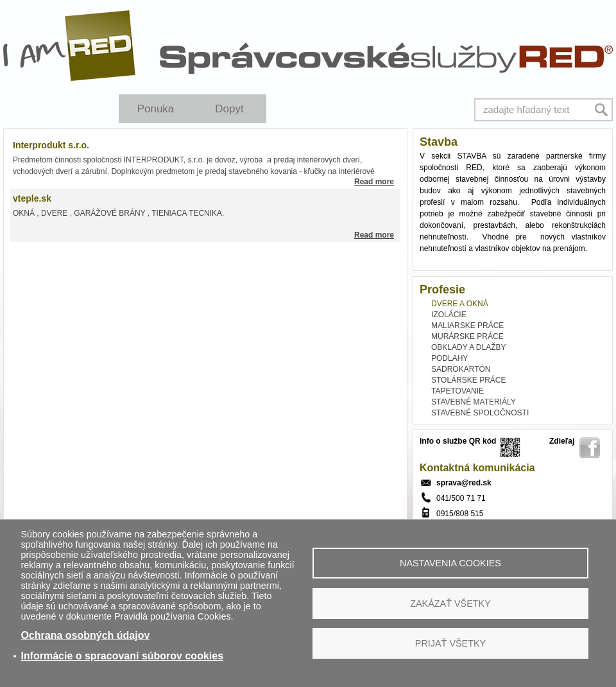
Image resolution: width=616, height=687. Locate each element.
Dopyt (229, 109)
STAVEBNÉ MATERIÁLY (474, 402)
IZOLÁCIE (449, 315)
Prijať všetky (450, 643)
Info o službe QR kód (458, 441)
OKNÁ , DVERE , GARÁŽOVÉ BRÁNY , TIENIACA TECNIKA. (120, 213)
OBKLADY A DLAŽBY (469, 347)
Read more (374, 182)
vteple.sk (32, 198)
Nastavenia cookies (450, 563)
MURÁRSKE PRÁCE (467, 336)
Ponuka (156, 109)
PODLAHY (449, 358)
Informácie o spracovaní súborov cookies (122, 656)
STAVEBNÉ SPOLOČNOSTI (480, 413)
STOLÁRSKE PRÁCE (468, 380)
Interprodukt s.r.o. (51, 145)
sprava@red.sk (464, 483)
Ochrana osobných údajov (85, 635)
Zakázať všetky (450, 604)
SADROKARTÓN (461, 369)
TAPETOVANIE (458, 391)
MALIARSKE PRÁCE (467, 326)
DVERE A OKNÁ (460, 304)
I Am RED (70, 46)
